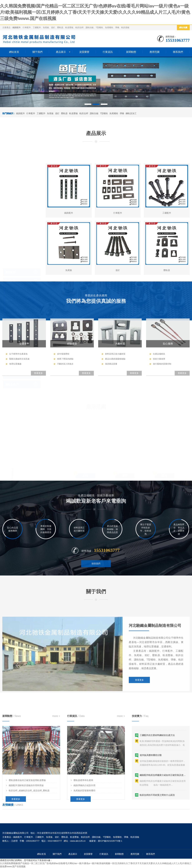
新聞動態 (131, 52)
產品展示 (61, 52)
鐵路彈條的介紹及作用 (84, 856)
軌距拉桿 (84, 113)
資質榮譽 (84, 52)
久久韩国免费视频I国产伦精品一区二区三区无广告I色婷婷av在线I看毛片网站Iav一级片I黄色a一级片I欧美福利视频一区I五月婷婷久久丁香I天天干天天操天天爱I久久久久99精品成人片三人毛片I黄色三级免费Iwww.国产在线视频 (95, 12)
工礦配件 (41, 113)
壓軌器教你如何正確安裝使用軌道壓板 (27, 850)
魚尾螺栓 (114, 113)
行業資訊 (108, 52)
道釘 (57, 113)
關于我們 (37, 52)
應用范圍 (155, 52)
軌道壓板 (74, 113)
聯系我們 (178, 52)
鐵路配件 (17, 27)
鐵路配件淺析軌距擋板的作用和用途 (26, 856)
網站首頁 (14, 52)
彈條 (122, 113)
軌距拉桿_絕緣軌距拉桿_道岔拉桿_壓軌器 (29, 861)
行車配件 (31, 113)
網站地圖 (183, 27)
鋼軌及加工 (131, 113)
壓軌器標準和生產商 (83, 850)
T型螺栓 (104, 113)
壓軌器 (64, 113)
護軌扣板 (94, 113)
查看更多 (139, 741)
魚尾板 (50, 113)
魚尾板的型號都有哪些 (84, 861)
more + (56, 786)
